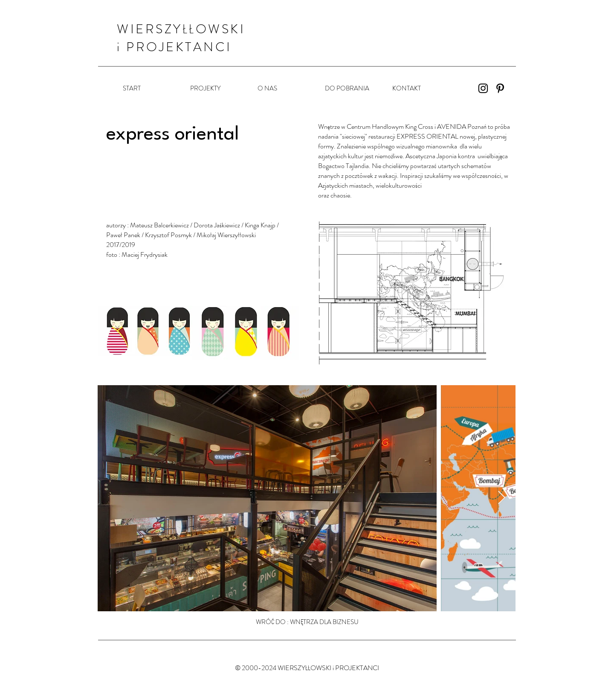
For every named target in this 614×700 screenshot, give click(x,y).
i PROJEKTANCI (174, 47)
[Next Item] (501, 498)
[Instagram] (483, 88)
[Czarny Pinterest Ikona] (500, 88)
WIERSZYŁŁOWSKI (181, 29)
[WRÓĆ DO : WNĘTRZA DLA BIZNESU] (307, 622)
